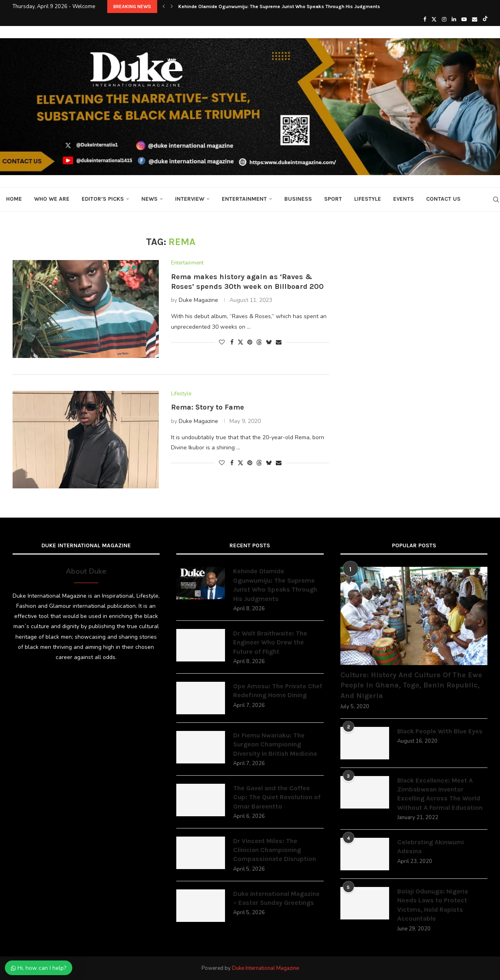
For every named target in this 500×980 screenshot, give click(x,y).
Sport (333, 199)
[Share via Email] (279, 342)
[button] (164, 7)
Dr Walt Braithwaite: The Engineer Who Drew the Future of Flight (270, 642)
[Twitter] (434, 20)
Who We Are (52, 199)
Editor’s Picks (103, 199)
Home (14, 199)
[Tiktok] (485, 20)
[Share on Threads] (259, 342)
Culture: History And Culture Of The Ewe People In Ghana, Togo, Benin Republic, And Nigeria (411, 685)
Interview (190, 199)
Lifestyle (368, 199)
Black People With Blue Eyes (440, 731)
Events (404, 199)
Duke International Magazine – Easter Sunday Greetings (276, 898)
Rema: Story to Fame (208, 407)
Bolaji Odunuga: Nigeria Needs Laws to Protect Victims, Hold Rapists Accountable (433, 905)
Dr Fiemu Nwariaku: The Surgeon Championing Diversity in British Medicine (275, 744)
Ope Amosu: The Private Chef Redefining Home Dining (278, 691)
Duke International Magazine (265, 968)
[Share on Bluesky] (269, 342)
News (149, 199)
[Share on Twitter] (240, 342)
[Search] (496, 199)
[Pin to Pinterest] (250, 342)
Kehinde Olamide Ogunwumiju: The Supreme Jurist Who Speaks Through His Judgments (279, 7)
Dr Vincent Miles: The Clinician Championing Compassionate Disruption (275, 850)
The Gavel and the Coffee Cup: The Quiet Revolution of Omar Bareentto (277, 797)
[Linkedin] (454, 20)
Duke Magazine (198, 300)
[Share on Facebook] (232, 342)
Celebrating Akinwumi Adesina (431, 847)
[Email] (475, 20)
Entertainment (244, 199)
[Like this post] (222, 342)
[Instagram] (444, 20)
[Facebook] (425, 20)
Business (298, 199)
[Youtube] (464, 20)
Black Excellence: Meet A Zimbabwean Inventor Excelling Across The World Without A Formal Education (440, 794)
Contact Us (443, 199)
